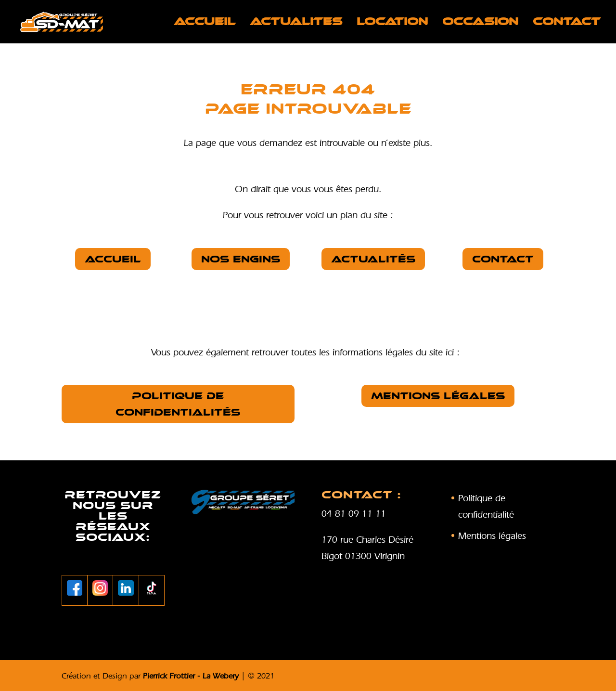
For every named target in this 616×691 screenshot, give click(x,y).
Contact (567, 23)
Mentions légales (438, 396)
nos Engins (241, 259)
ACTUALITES (296, 23)
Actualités (373, 259)
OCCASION (480, 23)
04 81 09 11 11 (354, 513)
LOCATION (392, 23)
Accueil (205, 23)
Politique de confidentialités (178, 404)
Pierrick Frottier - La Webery (191, 676)
